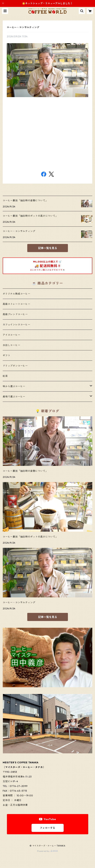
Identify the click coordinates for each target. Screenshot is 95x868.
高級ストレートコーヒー (17, 304)
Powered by (47, 851)
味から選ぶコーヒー (14, 386)
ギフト (6, 355)
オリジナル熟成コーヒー (17, 294)
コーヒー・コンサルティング (23, 27)
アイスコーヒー (12, 335)
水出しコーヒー (12, 345)
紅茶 (5, 376)
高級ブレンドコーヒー (15, 314)
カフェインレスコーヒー (17, 325)
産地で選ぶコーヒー (14, 397)
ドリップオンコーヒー (15, 366)
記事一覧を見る (48, 248)
